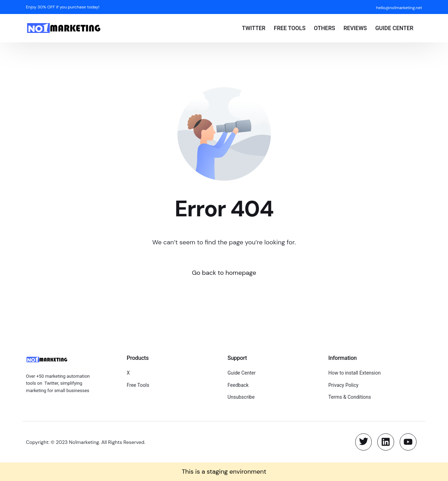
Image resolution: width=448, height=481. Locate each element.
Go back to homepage (224, 273)
